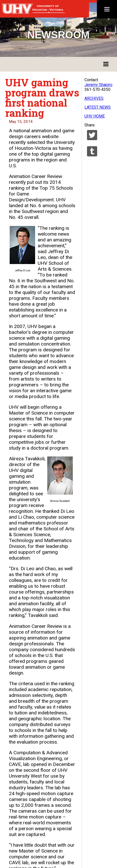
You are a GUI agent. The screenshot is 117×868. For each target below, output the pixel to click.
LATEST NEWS (98, 107)
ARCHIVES (94, 98)
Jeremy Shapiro (98, 85)
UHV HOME (95, 116)
